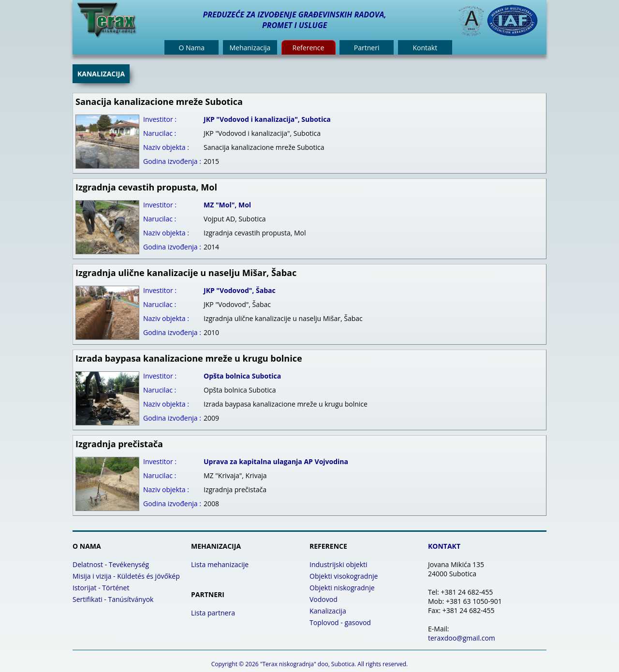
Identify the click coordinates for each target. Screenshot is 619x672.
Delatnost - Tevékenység (111, 564)
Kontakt (425, 48)
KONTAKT (444, 546)
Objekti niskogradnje (342, 588)
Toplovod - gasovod (340, 622)
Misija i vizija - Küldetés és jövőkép (126, 576)
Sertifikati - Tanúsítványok (113, 599)
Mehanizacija (250, 48)
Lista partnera (213, 613)
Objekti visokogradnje (344, 576)
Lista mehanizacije (220, 564)
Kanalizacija (328, 611)
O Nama (192, 48)
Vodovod (324, 599)
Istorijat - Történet (101, 588)
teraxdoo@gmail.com (462, 638)
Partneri (367, 48)
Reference (309, 48)
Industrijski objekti (339, 564)
